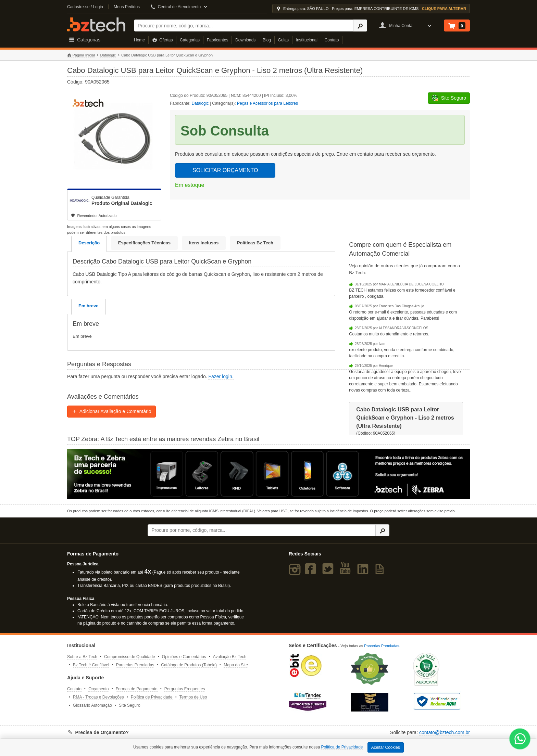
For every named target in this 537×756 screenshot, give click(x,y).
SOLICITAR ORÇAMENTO (225, 170)
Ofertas (163, 40)
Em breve (89, 306)
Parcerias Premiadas (135, 665)
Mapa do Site (236, 665)
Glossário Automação (92, 705)
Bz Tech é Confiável (91, 665)
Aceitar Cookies (386, 747)
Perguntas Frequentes (185, 689)
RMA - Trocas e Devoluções (98, 697)
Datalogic (108, 55)
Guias (283, 40)
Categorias (190, 40)
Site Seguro (130, 705)
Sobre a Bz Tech (82, 657)
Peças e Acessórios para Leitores (267, 103)
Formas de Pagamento (137, 689)
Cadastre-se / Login (85, 7)
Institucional (307, 40)
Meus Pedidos (127, 7)
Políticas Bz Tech (255, 243)
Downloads (245, 40)
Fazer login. (221, 376)
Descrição (89, 243)
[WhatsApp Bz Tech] (520, 740)
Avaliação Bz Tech (230, 657)
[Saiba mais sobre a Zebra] (268, 474)
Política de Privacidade (152, 697)
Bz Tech (96, 24)
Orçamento (98, 689)
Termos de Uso (193, 697)
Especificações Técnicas (144, 243)
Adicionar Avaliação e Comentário (111, 411)
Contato (332, 40)
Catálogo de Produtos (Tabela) (189, 665)
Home (139, 40)
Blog (267, 40)
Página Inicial (81, 55)
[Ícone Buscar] (360, 25)
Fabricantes (218, 40)
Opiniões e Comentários (184, 657)
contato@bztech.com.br (445, 732)
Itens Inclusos (204, 243)
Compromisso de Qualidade (130, 657)
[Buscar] (244, 25)
